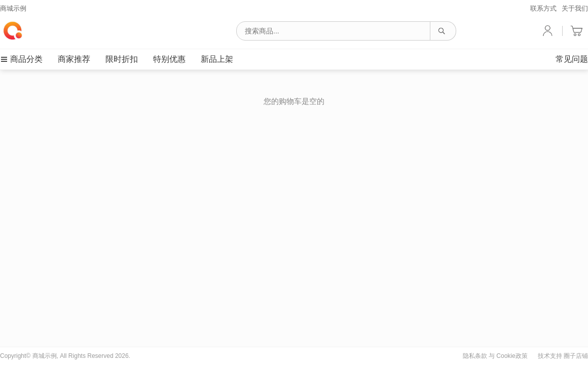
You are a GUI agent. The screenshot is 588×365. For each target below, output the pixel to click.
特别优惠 (169, 59)
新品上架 (217, 59)
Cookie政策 (512, 356)
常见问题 (572, 59)
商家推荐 (74, 59)
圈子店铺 (576, 356)
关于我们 (575, 8)
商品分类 (21, 59)
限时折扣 (122, 59)
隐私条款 (475, 356)
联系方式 (543, 8)
